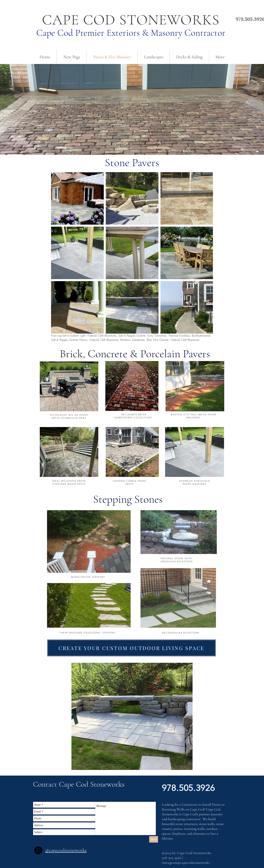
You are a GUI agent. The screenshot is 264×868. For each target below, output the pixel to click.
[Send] (154, 839)
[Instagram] (38, 850)
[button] (76, 784)
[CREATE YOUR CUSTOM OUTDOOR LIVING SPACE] (131, 648)
